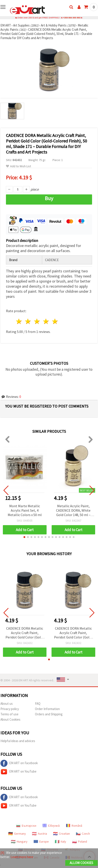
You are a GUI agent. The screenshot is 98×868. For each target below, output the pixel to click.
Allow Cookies (81, 863)
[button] (24, 537)
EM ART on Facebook (19, 763)
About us (7, 704)
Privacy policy (10, 709)
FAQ (38, 704)
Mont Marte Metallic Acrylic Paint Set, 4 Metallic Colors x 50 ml (25, 510)
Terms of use (9, 714)
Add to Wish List (18, 166)
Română (74, 826)
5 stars (55, 321)
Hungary (19, 841)
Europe (41, 841)
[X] (2, 853)
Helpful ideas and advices (18, 741)
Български (26, 826)
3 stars (37, 321)
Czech (83, 834)
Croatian (62, 834)
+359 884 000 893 (72, 18)
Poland (80, 841)
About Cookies (10, 719)
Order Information (47, 709)
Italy (61, 841)
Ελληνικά (51, 826)
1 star (19, 321)
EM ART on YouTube (18, 772)
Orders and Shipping (49, 714)
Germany (17, 834)
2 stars (28, 321)
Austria (40, 834)
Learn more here (22, 857)
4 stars (46, 321)
